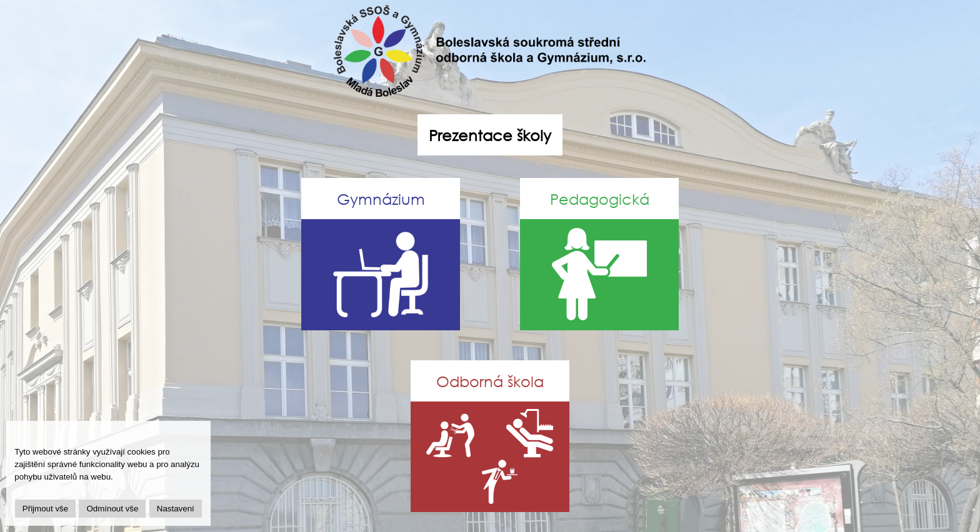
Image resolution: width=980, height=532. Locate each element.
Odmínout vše (112, 509)
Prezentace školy (490, 135)
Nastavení (176, 509)
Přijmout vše (45, 509)
